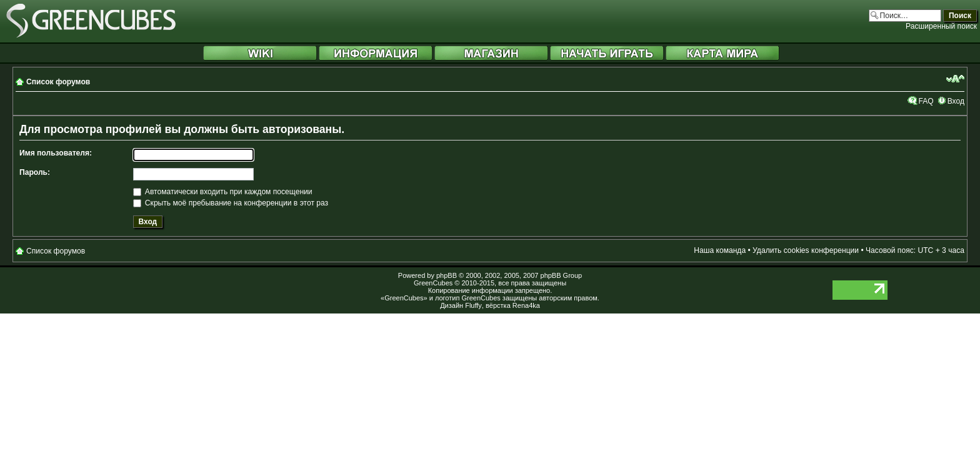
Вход (956, 101)
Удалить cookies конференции (806, 250)
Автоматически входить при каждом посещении (223, 192)
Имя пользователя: (56, 153)
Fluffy (473, 305)
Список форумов (58, 82)
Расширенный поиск (941, 26)
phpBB (447, 275)
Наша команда (720, 250)
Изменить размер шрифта (955, 79)
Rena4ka (526, 305)
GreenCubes (433, 283)
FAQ (926, 101)
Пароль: (35, 172)
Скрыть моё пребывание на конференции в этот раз (231, 203)
